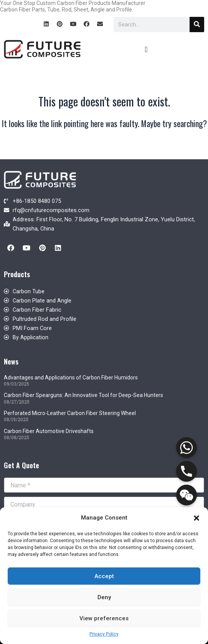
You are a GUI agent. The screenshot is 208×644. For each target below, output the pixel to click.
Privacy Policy (104, 634)
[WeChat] (187, 495)
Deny (104, 597)
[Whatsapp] (187, 448)
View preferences (104, 618)
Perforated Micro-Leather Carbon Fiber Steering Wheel (70, 413)
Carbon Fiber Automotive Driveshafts (49, 431)
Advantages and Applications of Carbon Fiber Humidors (71, 378)
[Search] (197, 25)
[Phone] (187, 471)
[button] (196, 518)
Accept (104, 576)
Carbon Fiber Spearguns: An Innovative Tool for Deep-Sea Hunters (83, 395)
